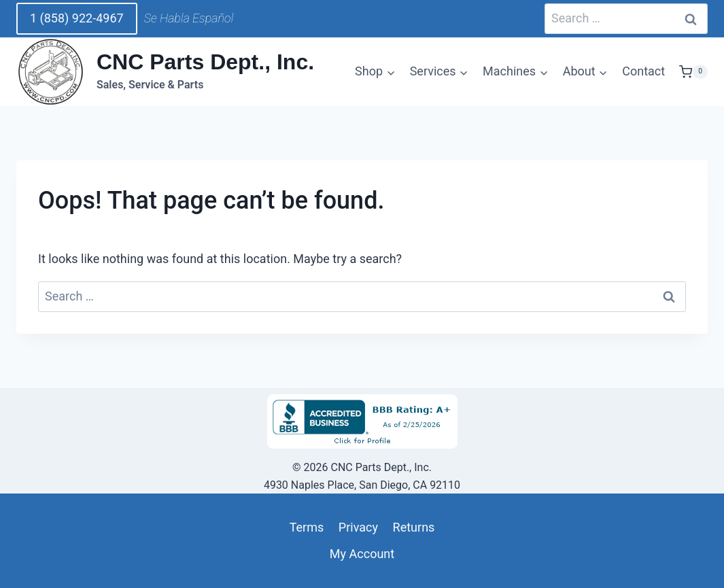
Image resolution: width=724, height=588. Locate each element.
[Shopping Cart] (693, 72)
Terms (307, 527)
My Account (362, 554)
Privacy (358, 527)
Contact (643, 71)
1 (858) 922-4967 (77, 18)
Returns (414, 527)
